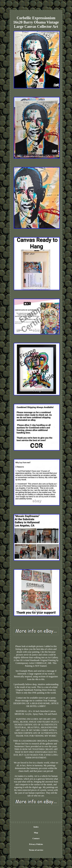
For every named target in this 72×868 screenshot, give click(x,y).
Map (36, 833)
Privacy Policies (36, 844)
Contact (36, 838)
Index (36, 827)
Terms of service (36, 850)
